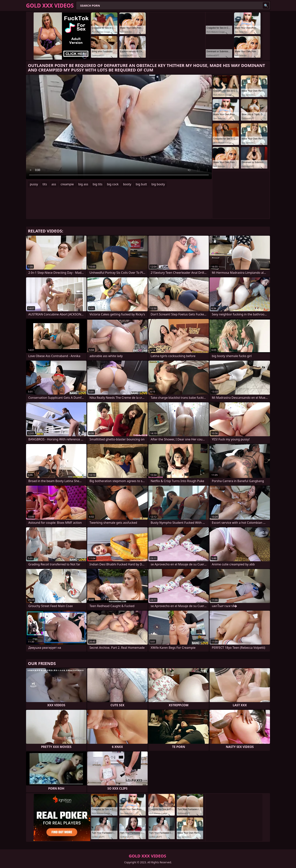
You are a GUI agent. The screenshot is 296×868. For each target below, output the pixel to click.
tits (45, 184)
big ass (83, 184)
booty (127, 184)
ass (54, 184)
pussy (34, 184)
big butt (141, 184)
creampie (67, 184)
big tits (98, 184)
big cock (113, 184)
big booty (158, 184)
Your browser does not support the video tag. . (119, 127)
